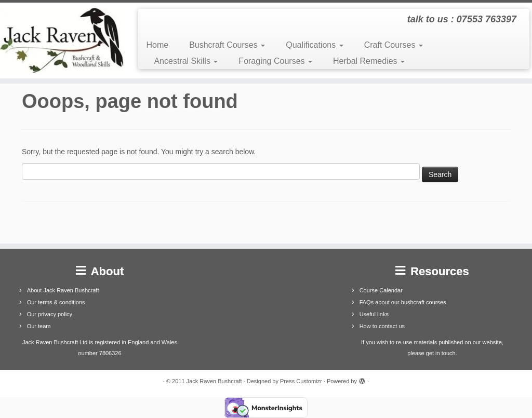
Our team (39, 326)
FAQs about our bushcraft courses (403, 302)
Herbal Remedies (369, 61)
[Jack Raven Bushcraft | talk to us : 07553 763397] (62, 41)
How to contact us (382, 326)
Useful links (374, 314)
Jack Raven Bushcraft (214, 381)
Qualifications (315, 45)
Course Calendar (381, 290)
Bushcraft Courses (227, 45)
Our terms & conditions (56, 302)
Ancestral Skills (186, 61)
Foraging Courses (275, 61)
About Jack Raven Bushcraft (63, 290)
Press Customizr (301, 381)
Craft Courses (394, 45)
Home (157, 45)
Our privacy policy (50, 314)
